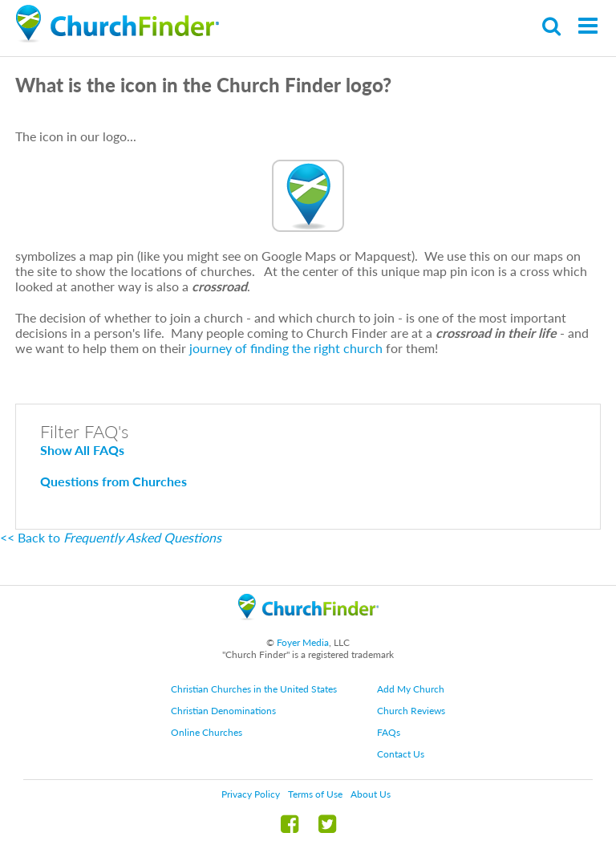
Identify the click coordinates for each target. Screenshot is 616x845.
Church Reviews (411, 711)
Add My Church (411, 689)
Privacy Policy (251, 794)
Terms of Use (315, 794)
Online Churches (207, 732)
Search (552, 26)
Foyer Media (303, 642)
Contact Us (401, 754)
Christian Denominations (223, 711)
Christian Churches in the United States (254, 689)
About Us (371, 794)
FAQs (389, 732)
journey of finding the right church (286, 348)
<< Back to (111, 537)
